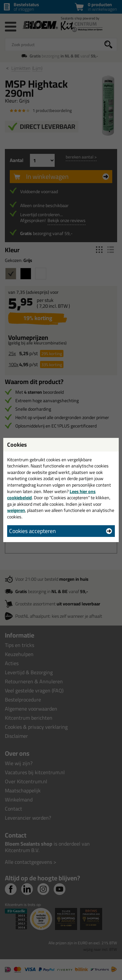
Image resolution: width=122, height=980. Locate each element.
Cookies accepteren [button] (32, 531)
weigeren (16, 510)
